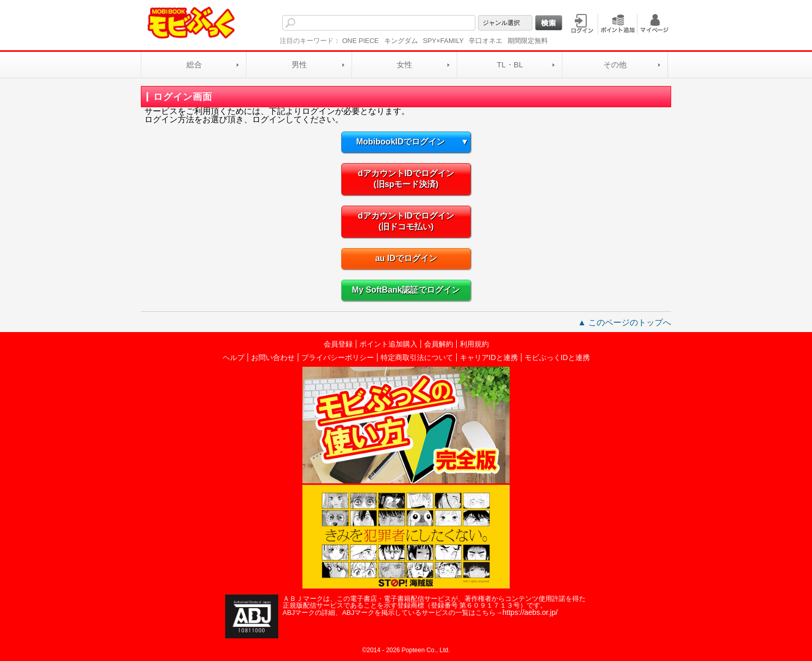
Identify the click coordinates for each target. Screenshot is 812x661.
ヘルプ (234, 357)
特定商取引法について (417, 357)
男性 (299, 64)
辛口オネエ (485, 41)
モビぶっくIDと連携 (557, 357)
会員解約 (439, 344)
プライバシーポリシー (338, 357)
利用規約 (474, 344)
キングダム (401, 41)
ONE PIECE (361, 41)
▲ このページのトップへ (625, 322)
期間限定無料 (528, 41)
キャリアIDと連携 (489, 357)
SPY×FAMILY (444, 41)
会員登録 (338, 344)
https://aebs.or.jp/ (530, 612)
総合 (194, 64)
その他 (615, 64)
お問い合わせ (273, 357)
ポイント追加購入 (388, 344)
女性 (404, 64)
